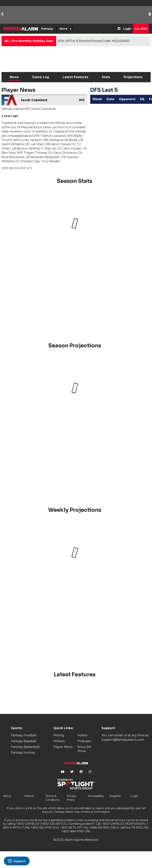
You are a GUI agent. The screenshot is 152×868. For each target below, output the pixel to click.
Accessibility (96, 796)
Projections (133, 77)
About (7, 796)
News (14, 77)
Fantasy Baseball (24, 741)
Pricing (59, 735)
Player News (63, 747)
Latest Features (75, 77)
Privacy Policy (72, 798)
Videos (82, 735)
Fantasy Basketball (25, 747)
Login (127, 29)
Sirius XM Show (84, 749)
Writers (59, 741)
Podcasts (84, 741)
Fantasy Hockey (23, 753)
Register (115, 796)
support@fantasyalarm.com (123, 740)
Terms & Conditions (53, 798)
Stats (106, 77)
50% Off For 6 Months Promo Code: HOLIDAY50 (94, 41)
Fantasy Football (24, 735)
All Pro (141, 29)
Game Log (41, 77)
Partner (29, 796)
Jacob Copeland (34, 100)
